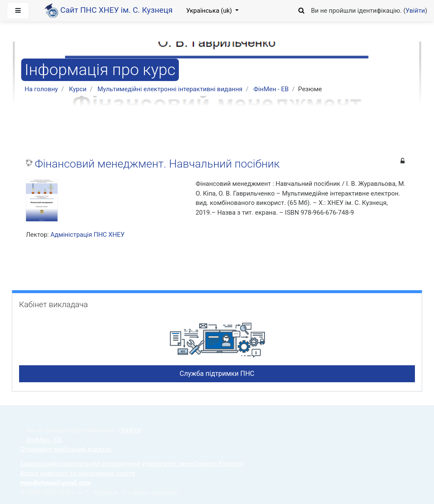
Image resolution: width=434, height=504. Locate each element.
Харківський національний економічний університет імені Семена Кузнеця (132, 464)
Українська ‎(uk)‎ (210, 11)
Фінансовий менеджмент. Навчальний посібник (157, 164)
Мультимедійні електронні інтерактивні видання (170, 89)
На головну (41, 89)
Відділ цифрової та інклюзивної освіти (78, 473)
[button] (302, 9)
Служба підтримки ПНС (217, 374)
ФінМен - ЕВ (271, 89)
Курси (78, 89)
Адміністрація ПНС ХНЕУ (88, 235)
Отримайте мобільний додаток (66, 449)
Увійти (415, 11)
